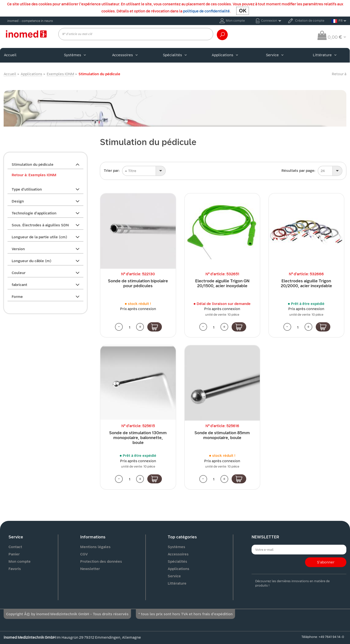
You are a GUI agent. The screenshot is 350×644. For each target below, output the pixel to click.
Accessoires (125, 55)
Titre (131, 171)
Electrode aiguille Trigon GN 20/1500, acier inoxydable (222, 283)
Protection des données (101, 561)
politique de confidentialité (206, 11)
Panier (14, 554)
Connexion (269, 21)
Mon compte (235, 21)
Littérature (325, 55)
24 (323, 171)
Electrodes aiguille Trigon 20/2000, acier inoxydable (306, 283)
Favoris (15, 569)
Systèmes (75, 55)
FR (337, 21)
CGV (84, 554)
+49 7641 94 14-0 (331, 637)
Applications (225, 55)
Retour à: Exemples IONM (34, 175)
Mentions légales (95, 547)
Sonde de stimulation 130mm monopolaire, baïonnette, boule (138, 438)
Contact (15, 547)
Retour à (339, 74)
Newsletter (90, 569)
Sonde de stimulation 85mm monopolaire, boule (222, 435)
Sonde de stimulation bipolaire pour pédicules (138, 283)
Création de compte (310, 21)
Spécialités (175, 55)
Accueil (10, 55)
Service (275, 55)
